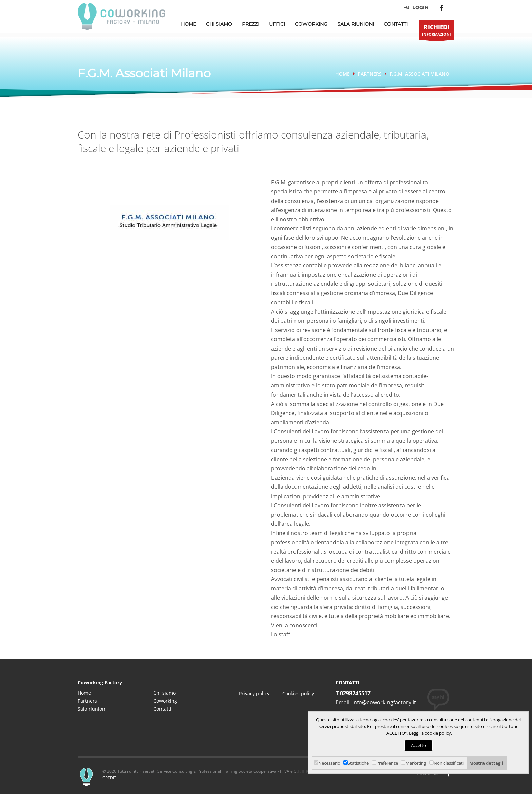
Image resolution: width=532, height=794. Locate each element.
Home (188, 24)
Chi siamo (165, 693)
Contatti (396, 24)
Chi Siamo (219, 24)
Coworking (311, 24)
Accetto (419, 745)
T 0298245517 (353, 693)
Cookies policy (298, 693)
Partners (370, 74)
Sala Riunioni (356, 24)
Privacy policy (254, 693)
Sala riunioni (92, 709)
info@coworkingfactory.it (384, 702)
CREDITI (110, 778)
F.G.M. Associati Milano (419, 74)
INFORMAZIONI (436, 31)
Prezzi (251, 24)
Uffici (277, 24)
